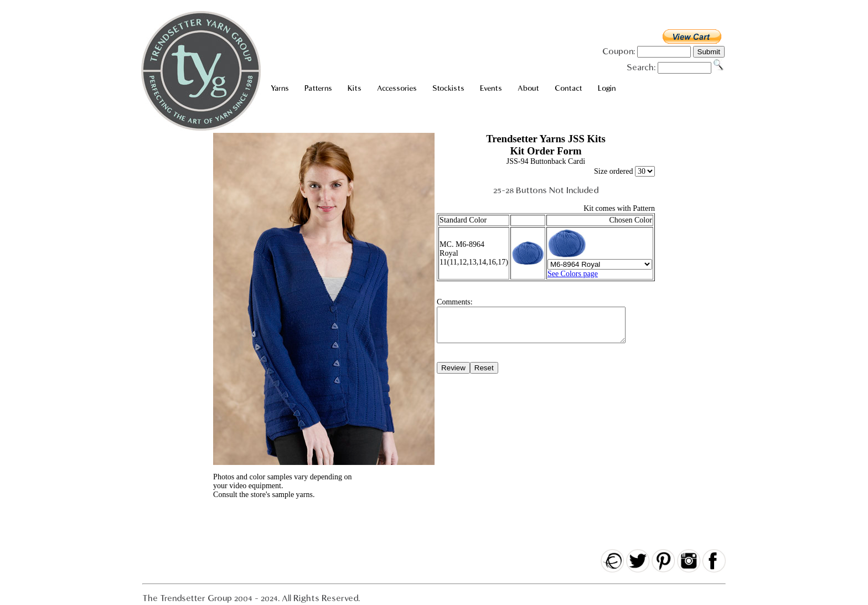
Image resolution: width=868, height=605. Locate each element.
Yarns (280, 88)
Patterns (318, 88)
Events (491, 88)
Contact (569, 88)
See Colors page (573, 274)
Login (607, 88)
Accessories (397, 88)
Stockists (448, 88)
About (528, 88)
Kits (355, 88)
